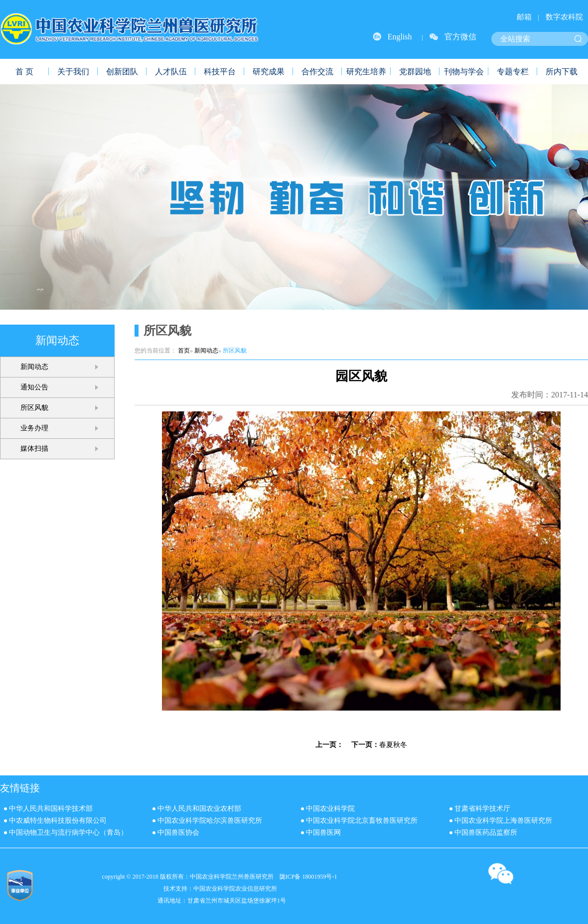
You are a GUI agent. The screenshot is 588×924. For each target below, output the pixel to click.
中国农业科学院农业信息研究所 (235, 889)
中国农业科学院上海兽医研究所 (503, 821)
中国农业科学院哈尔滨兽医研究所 (210, 821)
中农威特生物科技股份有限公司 (58, 821)
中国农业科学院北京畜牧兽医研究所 (362, 821)
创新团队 (122, 72)
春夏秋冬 (393, 744)
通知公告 (34, 387)
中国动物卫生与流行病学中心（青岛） (68, 832)
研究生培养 (366, 72)
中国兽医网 (323, 832)
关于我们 (73, 72)
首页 (184, 351)
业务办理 (34, 428)
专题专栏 (513, 72)
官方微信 (460, 37)
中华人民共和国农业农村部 (199, 809)
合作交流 (317, 72)
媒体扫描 (34, 449)
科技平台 (220, 72)
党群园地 (415, 72)
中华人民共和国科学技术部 (51, 809)
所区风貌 (34, 408)
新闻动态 (34, 367)
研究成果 (269, 72)
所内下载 (562, 72)
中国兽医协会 (178, 832)
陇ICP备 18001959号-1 (308, 877)
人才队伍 (171, 72)
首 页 (24, 72)
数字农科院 (564, 17)
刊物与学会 (464, 72)
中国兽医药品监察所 (486, 832)
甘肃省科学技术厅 (482, 809)
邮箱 (524, 17)
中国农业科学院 (330, 809)
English (400, 37)
